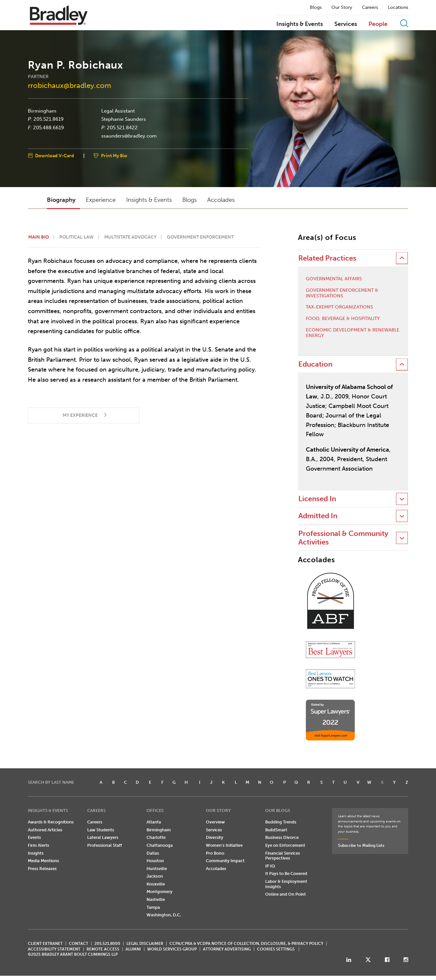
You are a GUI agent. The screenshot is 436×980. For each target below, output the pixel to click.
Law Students (101, 830)
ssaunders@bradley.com (129, 136)
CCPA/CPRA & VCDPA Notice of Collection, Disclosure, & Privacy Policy (246, 944)
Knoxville (156, 884)
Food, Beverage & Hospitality (343, 319)
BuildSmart (276, 830)
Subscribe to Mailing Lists (361, 845)
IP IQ (270, 866)
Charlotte (156, 837)
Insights (36, 853)
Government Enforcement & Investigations (342, 293)
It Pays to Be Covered (286, 873)
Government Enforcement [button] (200, 237)
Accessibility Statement (54, 949)
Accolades (216, 869)
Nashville (156, 899)
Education (315, 364)
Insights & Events (300, 24)
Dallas (153, 853)
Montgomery (159, 892)
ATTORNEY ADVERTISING (227, 949)
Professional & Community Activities (343, 538)
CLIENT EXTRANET (45, 944)
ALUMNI (133, 949)
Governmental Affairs (334, 279)
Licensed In (317, 499)
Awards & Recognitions (51, 822)
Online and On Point (286, 894)
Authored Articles (45, 830)
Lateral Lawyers (103, 837)
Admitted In (318, 516)
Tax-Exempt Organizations (339, 307)
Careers (370, 8)
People (378, 24)
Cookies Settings (276, 949)
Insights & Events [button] (149, 200)
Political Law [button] (77, 237)
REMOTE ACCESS (103, 949)
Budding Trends (281, 822)
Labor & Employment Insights (286, 884)
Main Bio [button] (39, 237)
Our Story (342, 8)
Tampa (153, 907)
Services (346, 24)
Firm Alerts (39, 845)
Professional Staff (105, 845)
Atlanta (154, 822)
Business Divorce (282, 837)
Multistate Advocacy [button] (130, 237)
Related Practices (327, 258)
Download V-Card (55, 155)
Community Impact (225, 861)
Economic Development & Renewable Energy (353, 333)
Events (34, 837)
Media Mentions (43, 861)
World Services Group (172, 949)
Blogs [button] (189, 200)
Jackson (155, 876)
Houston (155, 861)
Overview (215, 822)
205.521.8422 (122, 127)
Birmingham (42, 111)
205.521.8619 (49, 119)
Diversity (215, 837)
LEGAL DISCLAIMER (145, 944)
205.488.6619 (49, 127)
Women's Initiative (224, 845)
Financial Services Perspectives (283, 856)
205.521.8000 (107, 944)
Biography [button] (61, 200)
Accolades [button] (221, 200)
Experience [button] (101, 200)
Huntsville (157, 869)
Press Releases (42, 869)
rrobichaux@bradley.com (69, 85)
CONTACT (79, 944)
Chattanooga (160, 845)
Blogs (316, 8)
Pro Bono (215, 853)
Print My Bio (114, 155)
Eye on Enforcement (285, 845)
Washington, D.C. (164, 915)
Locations (398, 8)
